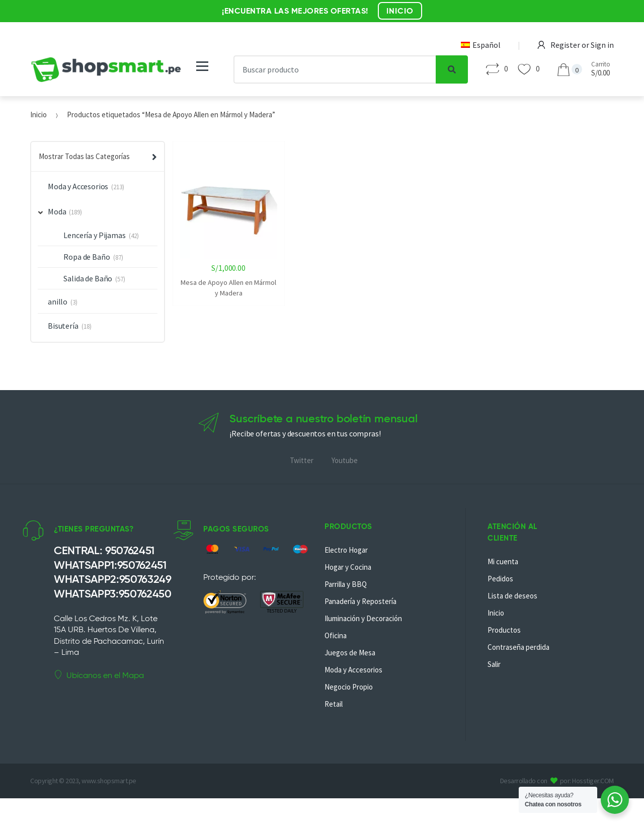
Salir (494, 664)
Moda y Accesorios (78, 186)
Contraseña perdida (518, 647)
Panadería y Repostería (360, 601)
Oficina (336, 635)
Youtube (345, 460)
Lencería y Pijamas (94, 235)
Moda (52, 211)
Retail (334, 704)
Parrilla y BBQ (346, 584)
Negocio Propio (349, 687)
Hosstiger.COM (593, 781)
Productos (504, 630)
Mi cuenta (503, 561)
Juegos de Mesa (350, 653)
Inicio (38, 115)
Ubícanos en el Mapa (99, 675)
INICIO (400, 11)
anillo (58, 302)
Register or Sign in (576, 45)
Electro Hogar (346, 550)
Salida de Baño (88, 278)
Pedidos (500, 579)
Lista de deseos (512, 596)
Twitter (302, 460)
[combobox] (335, 69)
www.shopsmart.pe (109, 781)
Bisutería (63, 326)
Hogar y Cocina (348, 567)
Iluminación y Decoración (363, 618)
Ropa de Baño (87, 257)
